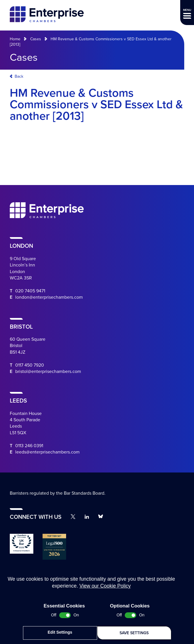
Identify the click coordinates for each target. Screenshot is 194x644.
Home (15, 39)
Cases (36, 39)
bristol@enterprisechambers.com (48, 371)
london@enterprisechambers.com (49, 297)
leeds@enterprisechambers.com (47, 452)
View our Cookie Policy (105, 589)
